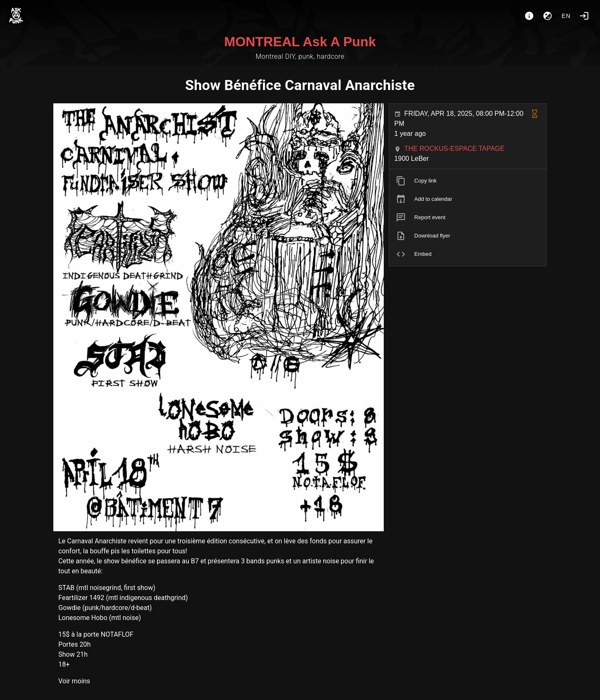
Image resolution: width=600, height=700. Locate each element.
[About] (529, 16)
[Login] (584, 16)
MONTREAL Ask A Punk (300, 42)
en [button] (566, 16)
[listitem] (468, 181)
